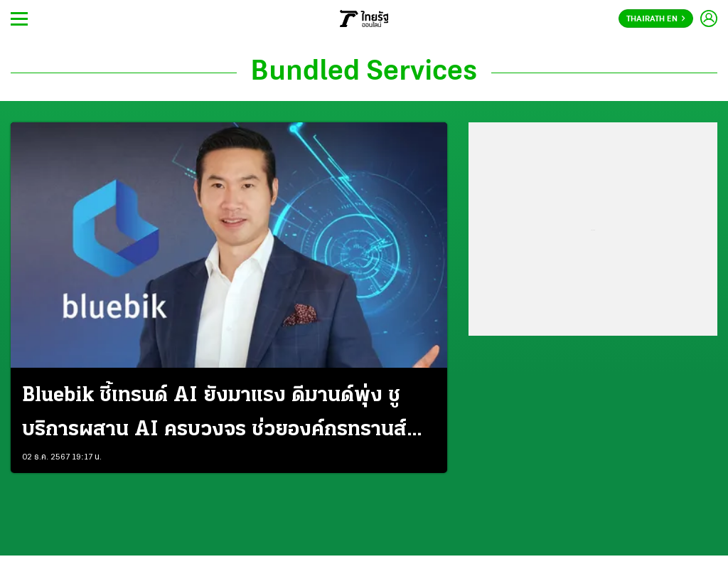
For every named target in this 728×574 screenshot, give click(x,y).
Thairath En (656, 19)
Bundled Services (364, 73)
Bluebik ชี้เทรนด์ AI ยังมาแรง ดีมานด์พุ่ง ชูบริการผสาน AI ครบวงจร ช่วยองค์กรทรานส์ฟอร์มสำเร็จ (214, 416)
